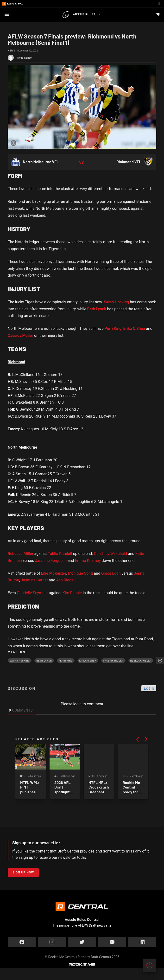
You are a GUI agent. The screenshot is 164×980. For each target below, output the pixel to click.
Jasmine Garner (34, 580)
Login (149, 688)
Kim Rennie (72, 593)
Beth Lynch (97, 309)
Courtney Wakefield (110, 554)
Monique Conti (81, 573)
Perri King (113, 328)
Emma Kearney (88, 561)
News (11, 51)
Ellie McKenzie (54, 573)
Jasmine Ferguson (51, 561)
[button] (138, 739)
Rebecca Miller (20, 554)
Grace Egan (111, 573)
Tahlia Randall (60, 554)
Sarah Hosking (117, 302)
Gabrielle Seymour (32, 593)
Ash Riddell (66, 580)
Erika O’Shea (134, 328)
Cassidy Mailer (20, 335)
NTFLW (25, 793)
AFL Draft (96, 793)
